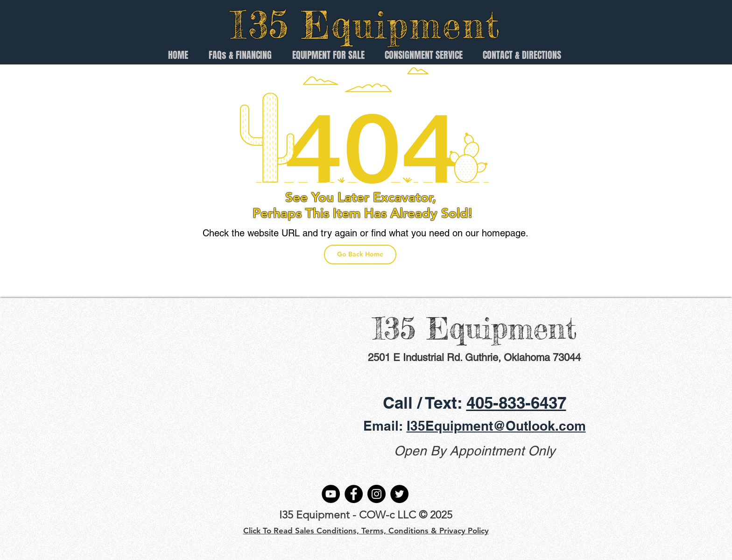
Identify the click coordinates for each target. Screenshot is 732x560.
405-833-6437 (516, 403)
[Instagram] (377, 494)
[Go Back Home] (360, 255)
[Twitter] (399, 494)
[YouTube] (331, 494)
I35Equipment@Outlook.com (496, 426)
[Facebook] (354, 494)
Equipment (401, 25)
